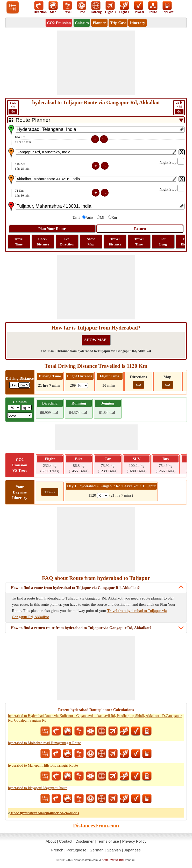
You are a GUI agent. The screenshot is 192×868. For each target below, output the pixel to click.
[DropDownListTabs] (96, 120)
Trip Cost (118, 23)
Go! (138, 385)
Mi (102, 218)
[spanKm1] (103, 495)
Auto (89, 218)
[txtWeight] (14, 407)
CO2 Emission (59, 23)
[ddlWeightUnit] (26, 407)
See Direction (67, 242)
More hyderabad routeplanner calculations (45, 813)
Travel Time (19, 242)
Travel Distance (115, 242)
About (51, 841)
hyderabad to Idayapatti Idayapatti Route (38, 788)
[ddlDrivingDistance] (24, 385)
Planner (99, 23)
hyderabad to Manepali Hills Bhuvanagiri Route (43, 765)
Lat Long (163, 242)
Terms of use (108, 841)
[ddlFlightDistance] (82, 386)
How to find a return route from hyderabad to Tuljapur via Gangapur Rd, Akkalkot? (81, 628)
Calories (82, 23)
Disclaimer (84, 841)
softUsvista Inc (113, 860)
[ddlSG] (20, 415)
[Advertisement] (96, 63)
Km (114, 218)
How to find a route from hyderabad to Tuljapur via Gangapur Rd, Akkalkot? (75, 588)
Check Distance (43, 242)
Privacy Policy (134, 841)
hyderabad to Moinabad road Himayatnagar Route (44, 743)
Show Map (91, 242)
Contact (66, 841)
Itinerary (137, 23)
